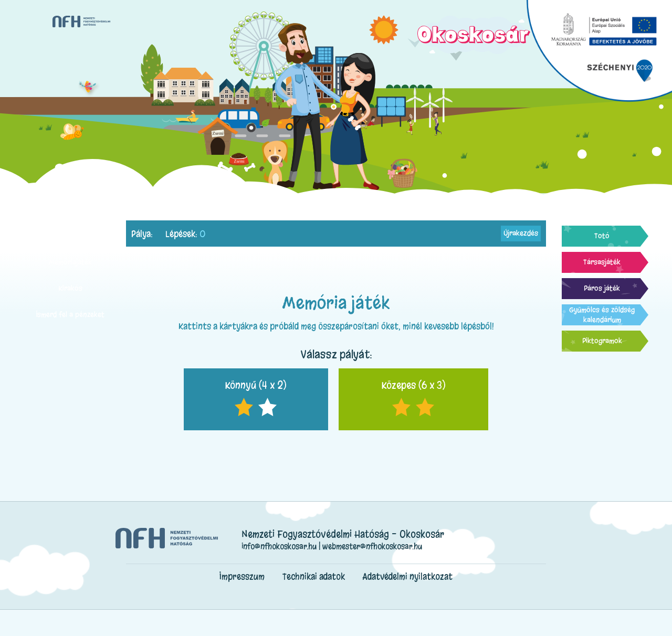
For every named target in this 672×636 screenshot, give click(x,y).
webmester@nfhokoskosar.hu (372, 546)
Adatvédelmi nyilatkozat (408, 576)
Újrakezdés (521, 233)
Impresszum (242, 576)
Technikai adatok (314, 576)
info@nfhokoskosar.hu (279, 546)
